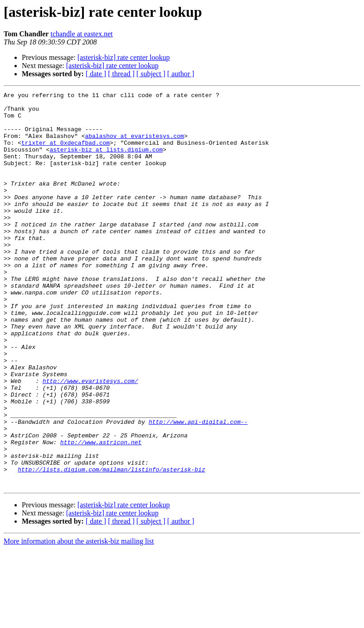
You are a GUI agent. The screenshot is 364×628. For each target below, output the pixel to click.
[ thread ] (121, 74)
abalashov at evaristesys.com (134, 145)
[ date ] (96, 74)
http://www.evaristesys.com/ (90, 439)
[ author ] (181, 74)
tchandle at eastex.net (81, 34)
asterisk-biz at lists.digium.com (106, 162)
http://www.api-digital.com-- (198, 488)
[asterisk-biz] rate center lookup (124, 57)
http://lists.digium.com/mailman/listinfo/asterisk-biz (111, 545)
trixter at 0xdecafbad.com (66, 153)
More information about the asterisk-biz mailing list (79, 620)
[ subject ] (151, 74)
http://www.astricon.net (101, 513)
